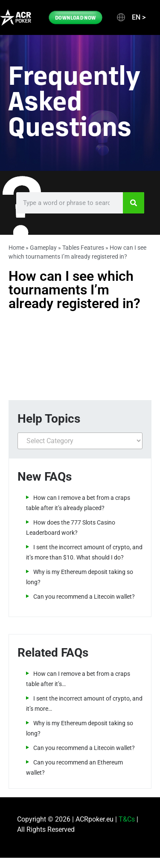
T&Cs (127, 819)
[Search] (134, 203)
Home (16, 248)
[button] (131, 17)
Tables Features (83, 248)
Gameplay (43, 248)
